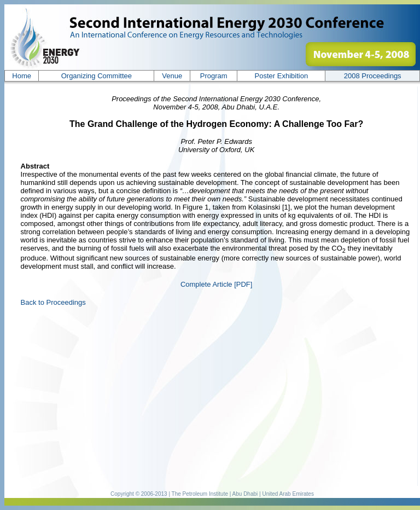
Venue (172, 76)
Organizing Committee (97, 76)
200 (373, 76)
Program (214, 76)
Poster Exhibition (282, 76)
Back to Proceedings (53, 302)
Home (22, 76)
